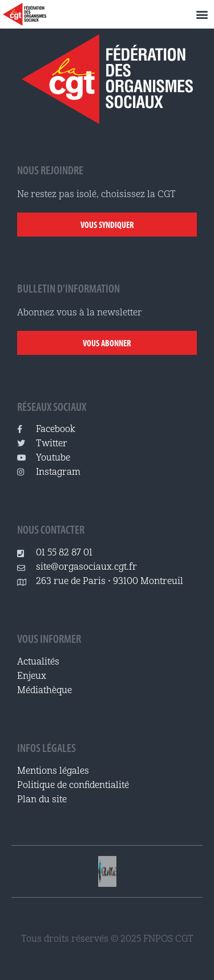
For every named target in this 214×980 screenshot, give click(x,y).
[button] (202, 15)
